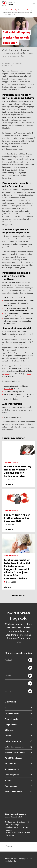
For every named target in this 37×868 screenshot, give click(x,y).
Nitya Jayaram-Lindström (14, 394)
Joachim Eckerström (12, 386)
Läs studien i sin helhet (13, 417)
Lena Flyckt (9, 389)
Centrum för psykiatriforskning (19, 368)
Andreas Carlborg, (11, 392)
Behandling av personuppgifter (16, 858)
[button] (19, 596)
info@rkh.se (9, 835)
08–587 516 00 (18, 833)
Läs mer (8, 484)
